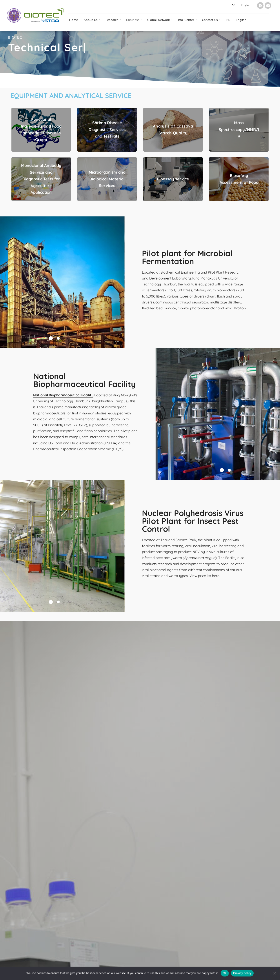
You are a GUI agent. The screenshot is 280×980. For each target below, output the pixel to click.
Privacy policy (242, 973)
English (241, 20)
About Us (91, 20)
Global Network (159, 20)
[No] (275, 973)
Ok (225, 973)
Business (133, 20)
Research (112, 20)
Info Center (186, 20)
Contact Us (210, 20)
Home (74, 20)
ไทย (228, 20)
